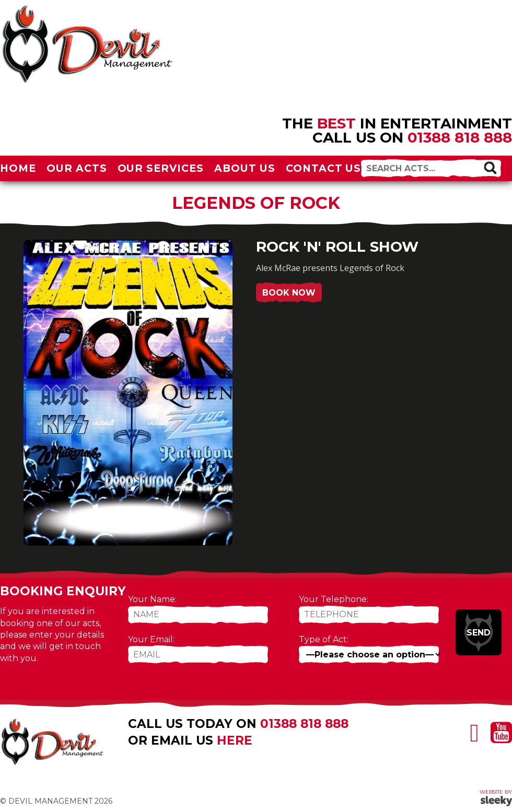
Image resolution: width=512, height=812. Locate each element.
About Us (245, 168)
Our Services (161, 168)
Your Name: (152, 599)
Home (18, 168)
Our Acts (77, 168)
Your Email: (151, 639)
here (235, 740)
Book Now (289, 293)
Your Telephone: (334, 599)
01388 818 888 (460, 137)
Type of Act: (324, 639)
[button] (490, 167)
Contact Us (324, 168)
